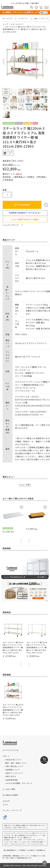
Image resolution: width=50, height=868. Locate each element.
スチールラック (17, 24)
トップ (5, 24)
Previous (4, 61)
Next (46, 61)
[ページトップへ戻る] (45, 863)
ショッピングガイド (13, 225)
